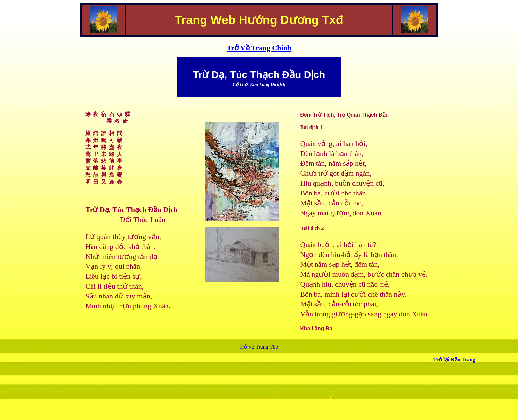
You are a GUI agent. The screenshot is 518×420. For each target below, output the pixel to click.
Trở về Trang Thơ (259, 347)
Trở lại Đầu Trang (454, 359)
